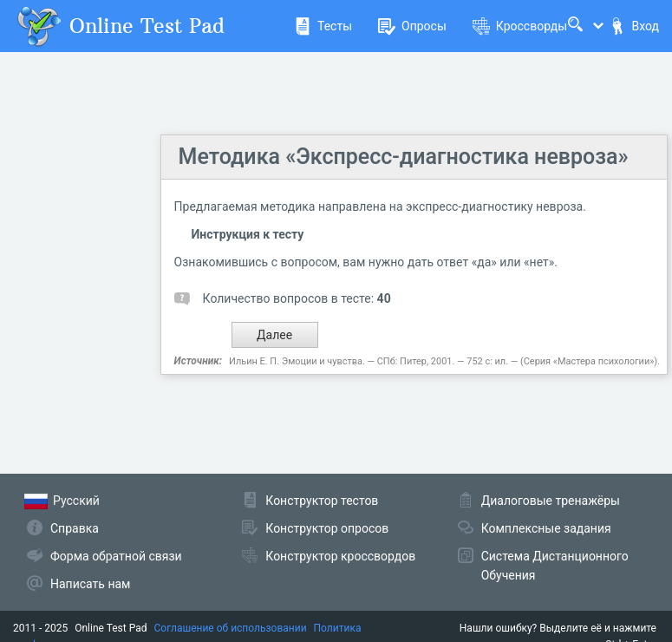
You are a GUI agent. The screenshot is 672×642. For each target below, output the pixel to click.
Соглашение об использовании (231, 628)
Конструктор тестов (322, 501)
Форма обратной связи (116, 556)
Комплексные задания (546, 528)
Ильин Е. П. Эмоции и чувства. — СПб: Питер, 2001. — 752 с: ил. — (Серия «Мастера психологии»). (444, 361)
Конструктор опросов (327, 528)
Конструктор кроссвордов (340, 556)
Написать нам (90, 584)
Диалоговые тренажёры (551, 501)
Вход (634, 26)
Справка (75, 528)
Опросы (412, 26)
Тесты (323, 26)
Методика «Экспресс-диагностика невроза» (404, 157)
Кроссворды (520, 26)
